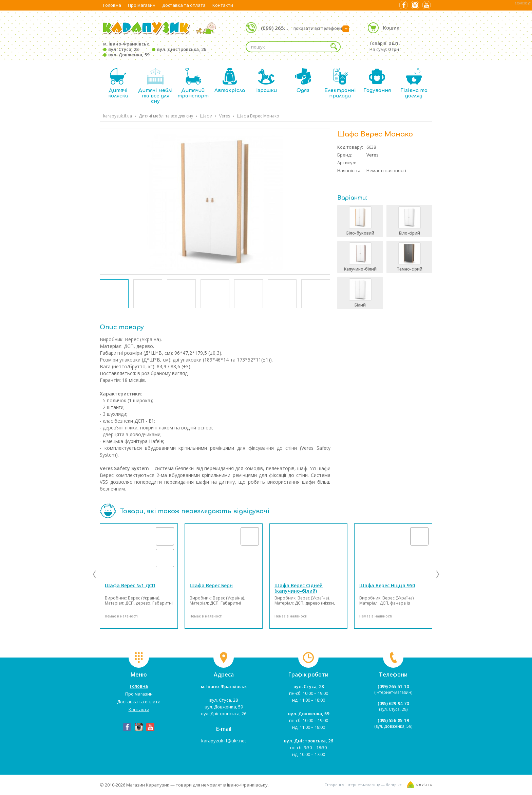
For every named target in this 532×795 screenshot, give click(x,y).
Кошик (391, 28)
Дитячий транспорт (193, 83)
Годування (377, 81)
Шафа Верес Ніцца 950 (387, 585)
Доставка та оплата (184, 5)
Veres (373, 155)
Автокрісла (230, 81)
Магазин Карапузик (148, 785)
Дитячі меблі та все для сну (155, 86)
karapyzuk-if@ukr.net (224, 741)
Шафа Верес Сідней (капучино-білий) (299, 588)
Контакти (223, 5)
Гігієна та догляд (414, 83)
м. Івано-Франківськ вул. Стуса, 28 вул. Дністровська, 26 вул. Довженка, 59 (155, 49)
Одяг (303, 81)
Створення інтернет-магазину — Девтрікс (363, 785)
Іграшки (267, 81)
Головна (112, 5)
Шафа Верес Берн (211, 585)
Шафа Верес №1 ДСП (130, 585)
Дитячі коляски (118, 83)
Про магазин (142, 5)
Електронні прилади (340, 83)
